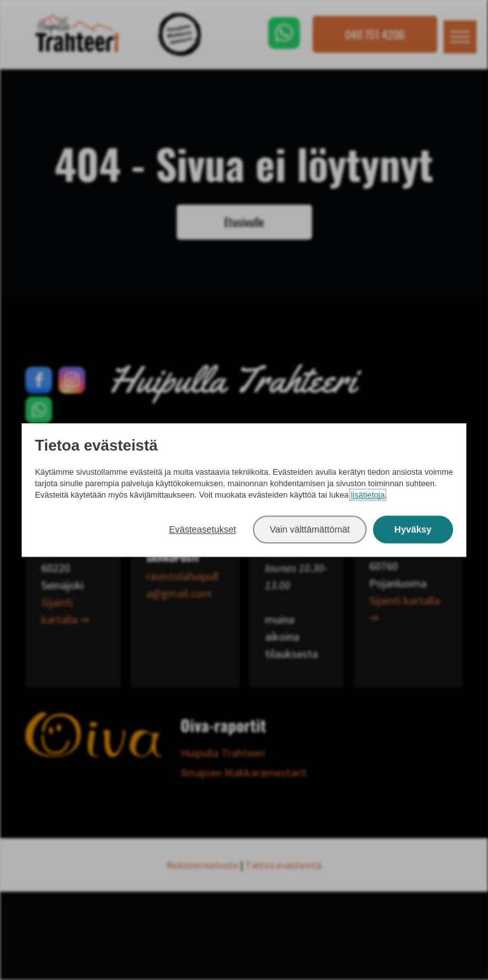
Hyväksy (413, 529)
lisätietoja (368, 495)
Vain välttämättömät (309, 529)
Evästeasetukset (203, 529)
